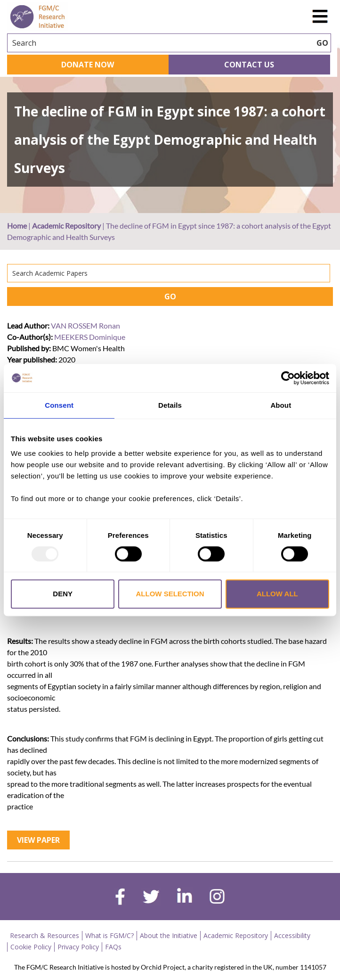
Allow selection (170, 594)
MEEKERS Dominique (90, 337)
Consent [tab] (59, 405)
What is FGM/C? (109, 935)
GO (170, 296)
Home (17, 226)
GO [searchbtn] (322, 43)
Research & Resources (45, 935)
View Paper (38, 840)
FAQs (113, 947)
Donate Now (88, 65)
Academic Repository (66, 226)
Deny (63, 594)
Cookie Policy (31, 947)
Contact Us (249, 65)
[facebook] (120, 898)
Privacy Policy (78, 947)
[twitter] (151, 898)
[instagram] (217, 898)
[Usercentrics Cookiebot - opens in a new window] (288, 378)
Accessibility (292, 935)
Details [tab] (170, 405)
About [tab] (281, 405)
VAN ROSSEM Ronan (85, 325)
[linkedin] (185, 898)
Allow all (277, 594)
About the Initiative (169, 935)
